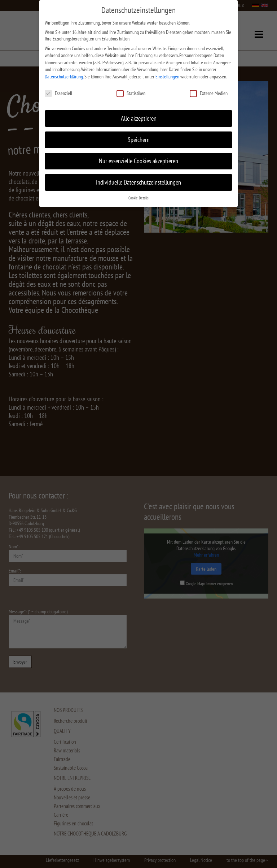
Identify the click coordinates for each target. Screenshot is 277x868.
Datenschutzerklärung (64, 76)
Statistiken (131, 92)
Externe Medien (209, 92)
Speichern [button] (139, 139)
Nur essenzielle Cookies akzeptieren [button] (138, 161)
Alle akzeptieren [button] (139, 118)
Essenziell (58, 92)
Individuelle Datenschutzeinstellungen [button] (138, 182)
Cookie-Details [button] (138, 198)
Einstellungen (167, 76)
